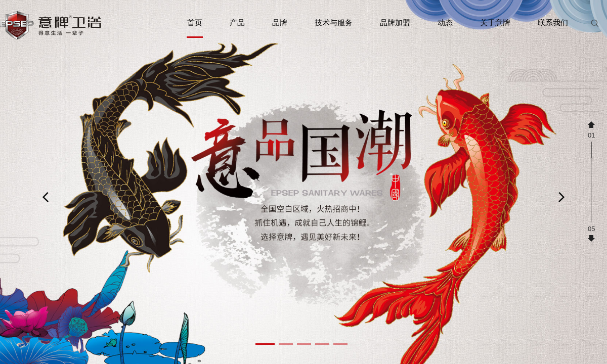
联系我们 (553, 22)
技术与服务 (334, 22)
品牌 (280, 22)
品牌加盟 (395, 22)
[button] (265, 344)
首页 (195, 28)
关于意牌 (495, 22)
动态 (445, 22)
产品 (237, 22)
